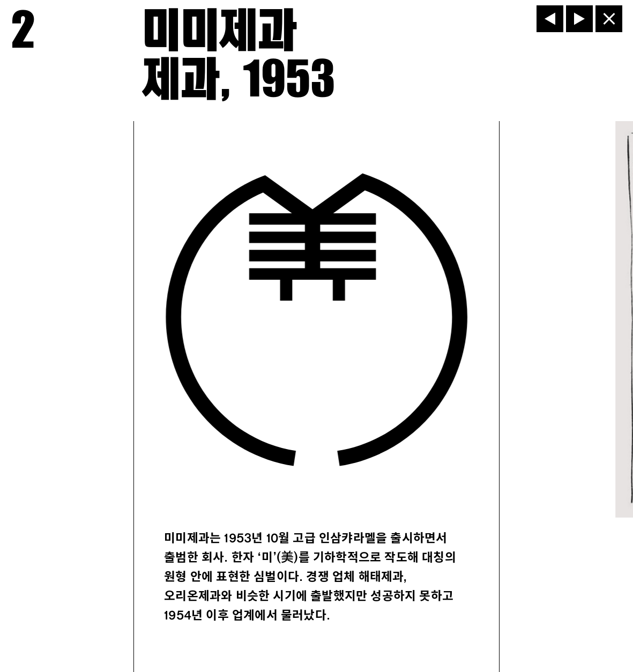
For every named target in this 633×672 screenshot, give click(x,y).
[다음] (579, 19)
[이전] (550, 19)
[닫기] (609, 19)
